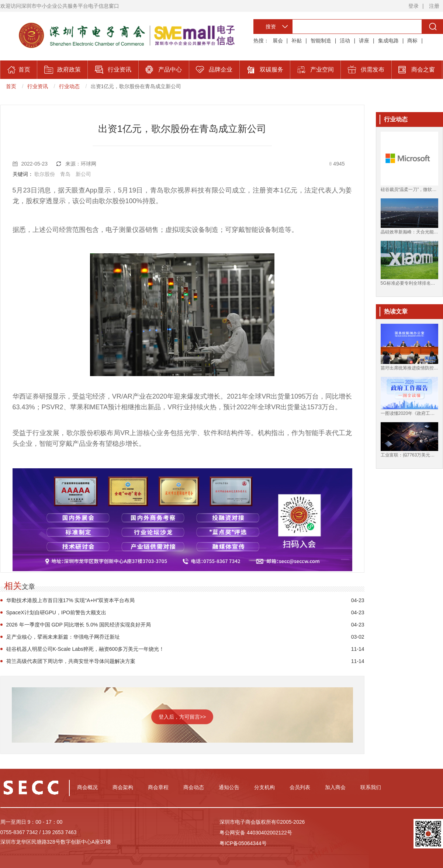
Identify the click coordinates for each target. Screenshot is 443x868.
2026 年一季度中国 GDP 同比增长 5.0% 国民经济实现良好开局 (79, 625)
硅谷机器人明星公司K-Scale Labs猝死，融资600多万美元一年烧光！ (85, 649)
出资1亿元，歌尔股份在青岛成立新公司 (136, 86)
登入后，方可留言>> (182, 717)
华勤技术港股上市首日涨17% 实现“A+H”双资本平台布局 (71, 600)
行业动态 (69, 86)
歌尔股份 (45, 174)
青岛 (65, 174)
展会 (278, 41)
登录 (413, 6)
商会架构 (123, 787)
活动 (345, 41)
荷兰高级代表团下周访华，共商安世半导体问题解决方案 (71, 661)
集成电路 (388, 41)
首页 (11, 86)
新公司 (83, 174)
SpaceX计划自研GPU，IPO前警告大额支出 (56, 612)
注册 (434, 6)
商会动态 (194, 787)
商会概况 (87, 787)
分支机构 (264, 787)
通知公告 (229, 787)
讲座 (364, 41)
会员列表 (300, 787)
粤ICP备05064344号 (243, 843)
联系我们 (371, 787)
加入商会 (335, 787)
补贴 (297, 41)
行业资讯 (38, 86)
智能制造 (321, 41)
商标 (412, 41)
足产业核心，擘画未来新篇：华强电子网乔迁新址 (63, 637)
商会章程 (158, 787)
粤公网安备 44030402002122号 (256, 833)
